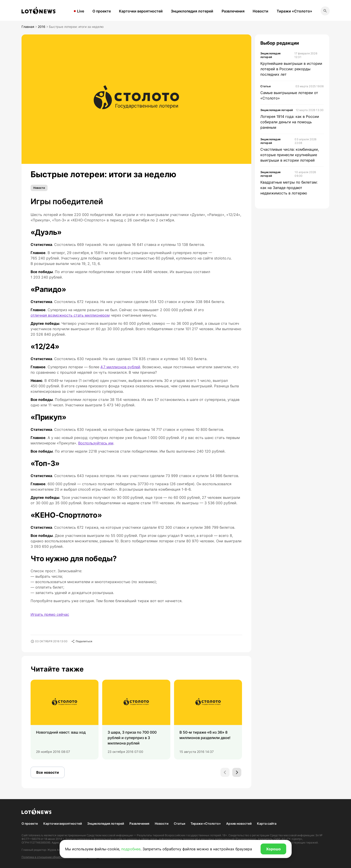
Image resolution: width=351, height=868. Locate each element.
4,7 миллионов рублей (120, 367)
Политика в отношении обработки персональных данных (59, 857)
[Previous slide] (225, 772)
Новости (260, 11)
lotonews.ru (36, 835)
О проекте (102, 11)
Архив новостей (239, 823)
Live (81, 11)
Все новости (48, 772)
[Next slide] (237, 772)
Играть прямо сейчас (50, 614)
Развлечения (233, 11)
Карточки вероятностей (141, 11)
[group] (65, 720)
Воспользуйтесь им (96, 443)
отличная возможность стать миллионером (70, 315)
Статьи (179, 823)
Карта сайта (267, 823)
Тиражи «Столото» (294, 11)
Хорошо (273, 849)
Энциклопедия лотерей (192, 11)
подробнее (131, 849)
